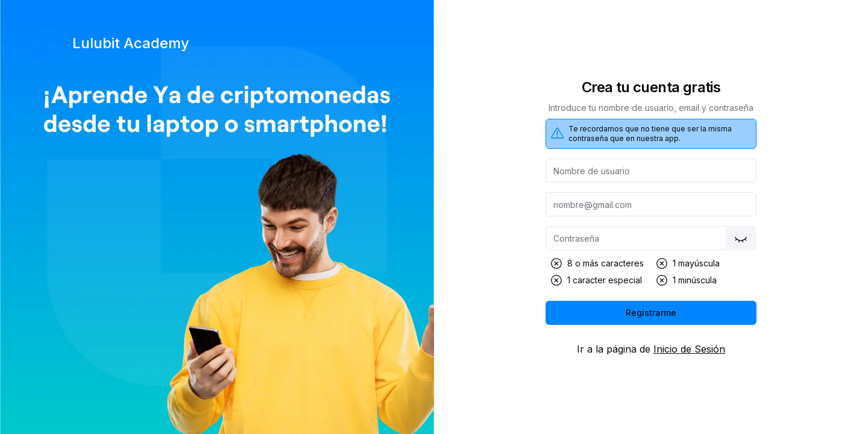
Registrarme (651, 313)
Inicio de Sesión (689, 349)
